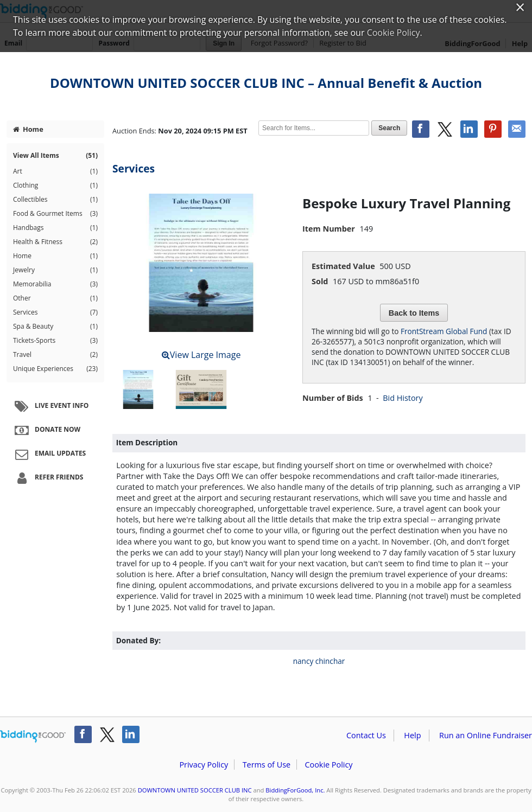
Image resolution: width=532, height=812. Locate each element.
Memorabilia (55, 284)
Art (55, 171)
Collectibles (55, 200)
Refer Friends (47, 478)
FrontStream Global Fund (444, 331)
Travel (55, 355)
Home (28, 129)
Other (55, 298)
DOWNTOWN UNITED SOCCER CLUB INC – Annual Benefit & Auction (266, 83)
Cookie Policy (328, 765)
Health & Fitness (55, 242)
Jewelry (55, 270)
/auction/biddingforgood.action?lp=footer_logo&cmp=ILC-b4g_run (33, 737)
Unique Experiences (55, 369)
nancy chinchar (319, 661)
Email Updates (49, 454)
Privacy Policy (204, 765)
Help (412, 735)
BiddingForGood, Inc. (295, 790)
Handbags (55, 228)
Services (55, 312)
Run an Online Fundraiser (486, 735)
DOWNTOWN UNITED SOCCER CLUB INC (195, 790)
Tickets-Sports (55, 341)
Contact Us (366, 735)
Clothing (55, 186)
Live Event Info (50, 406)
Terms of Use (267, 765)
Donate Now (46, 430)
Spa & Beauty (55, 327)
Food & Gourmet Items (55, 214)
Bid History (403, 398)
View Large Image (201, 355)
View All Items (55, 156)
